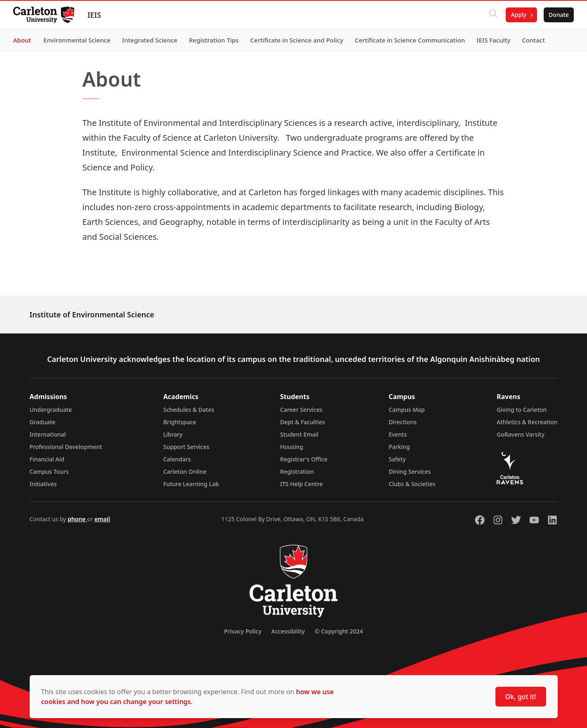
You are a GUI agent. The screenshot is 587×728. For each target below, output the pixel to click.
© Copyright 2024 (339, 631)
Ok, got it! (521, 697)
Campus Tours (49, 472)
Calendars (177, 459)
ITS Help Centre (302, 484)
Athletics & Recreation (527, 422)
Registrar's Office (304, 459)
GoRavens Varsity (521, 434)
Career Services (301, 410)
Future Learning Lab (191, 484)
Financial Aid (47, 459)
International (48, 434)
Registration (297, 472)
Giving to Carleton (522, 410)
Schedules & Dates (189, 410)
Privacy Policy (243, 631)
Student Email (299, 434)
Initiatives (43, 484)
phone (77, 519)
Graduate (43, 422)
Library (173, 434)
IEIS (94, 15)
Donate (559, 15)
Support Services (186, 447)
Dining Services (410, 472)
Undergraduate (51, 410)
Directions (403, 422)
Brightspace (180, 422)
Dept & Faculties (303, 422)
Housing (292, 447)
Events (398, 434)
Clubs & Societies (412, 484)
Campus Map (407, 410)
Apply (519, 15)
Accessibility (288, 631)
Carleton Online (185, 472)
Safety (397, 459)
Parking (399, 447)
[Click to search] (493, 15)
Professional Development (66, 447)
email (102, 519)
